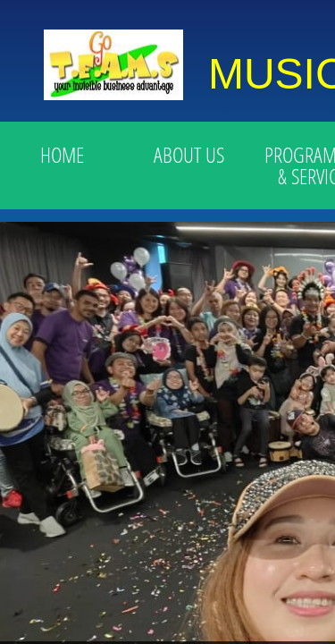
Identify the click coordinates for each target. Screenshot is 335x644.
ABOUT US (189, 154)
